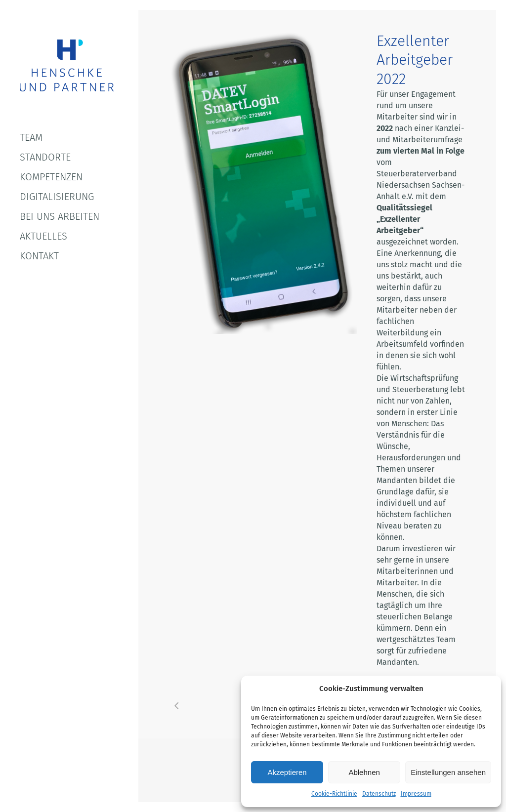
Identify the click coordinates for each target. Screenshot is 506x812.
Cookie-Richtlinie (334, 794)
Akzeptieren (287, 772)
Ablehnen (364, 772)
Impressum (416, 794)
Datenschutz (379, 794)
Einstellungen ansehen (448, 772)
